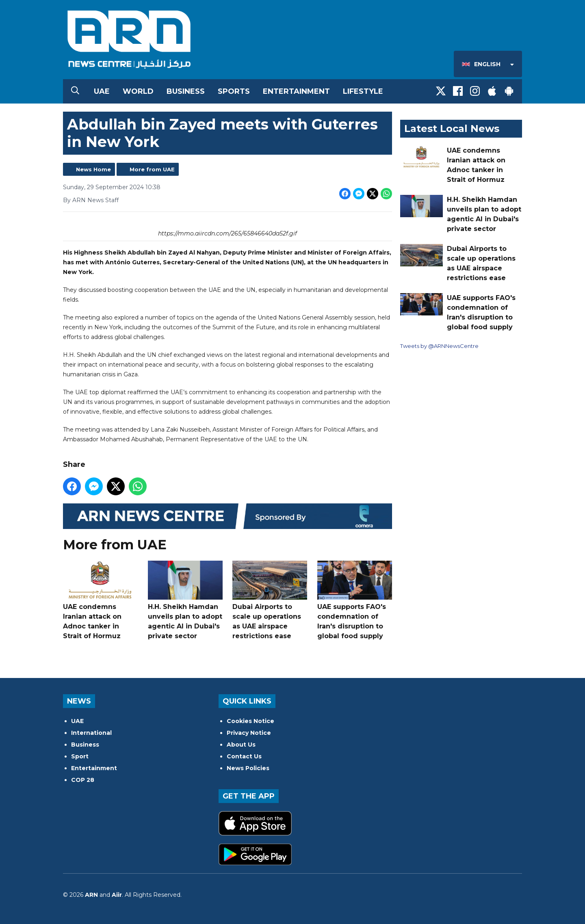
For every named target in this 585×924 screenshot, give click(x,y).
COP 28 (83, 780)
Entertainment (296, 91)
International (91, 733)
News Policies (248, 768)
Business (186, 91)
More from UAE (152, 169)
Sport (80, 756)
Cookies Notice (250, 721)
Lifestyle (363, 91)
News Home (93, 169)
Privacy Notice (249, 733)
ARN (91, 895)
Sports (234, 91)
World (138, 91)
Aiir (117, 895)
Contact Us (244, 756)
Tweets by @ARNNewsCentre (439, 346)
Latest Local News (452, 128)
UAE (102, 91)
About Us (241, 745)
